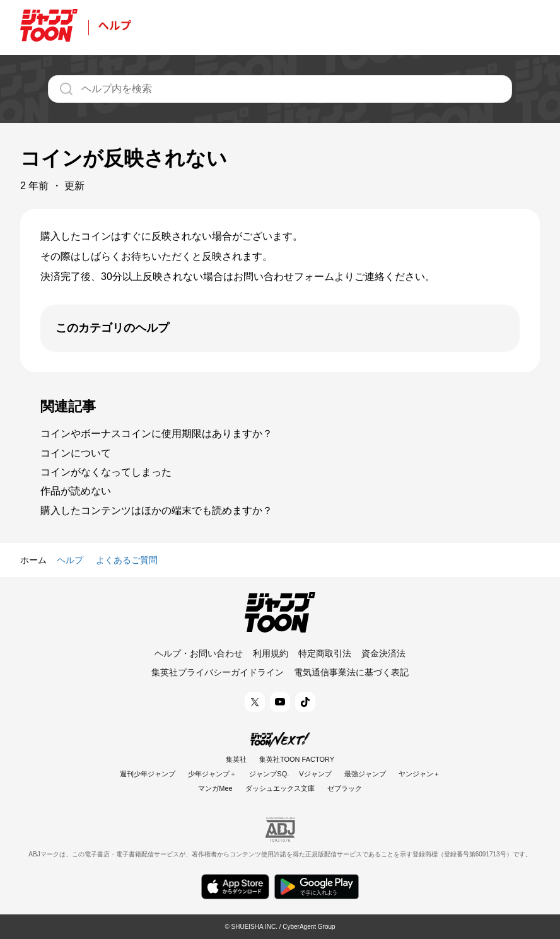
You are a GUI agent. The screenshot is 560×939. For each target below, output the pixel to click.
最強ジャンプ (365, 774)
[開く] (280, 328)
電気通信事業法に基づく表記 (351, 672)
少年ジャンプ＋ (212, 774)
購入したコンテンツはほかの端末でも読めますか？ (156, 510)
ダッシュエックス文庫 (280, 788)
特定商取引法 (325, 653)
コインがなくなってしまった (106, 472)
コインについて (76, 453)
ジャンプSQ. (269, 774)
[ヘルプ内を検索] (280, 89)
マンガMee (215, 788)
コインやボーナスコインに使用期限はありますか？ (156, 434)
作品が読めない (76, 491)
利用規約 (271, 653)
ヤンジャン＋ (419, 774)
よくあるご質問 (127, 560)
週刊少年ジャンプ (148, 774)
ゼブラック (345, 788)
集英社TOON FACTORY (297, 759)
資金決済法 (383, 653)
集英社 (236, 759)
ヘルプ (70, 560)
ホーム (33, 560)
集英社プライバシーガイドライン (218, 672)
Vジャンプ (315, 774)
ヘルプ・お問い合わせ (199, 653)
